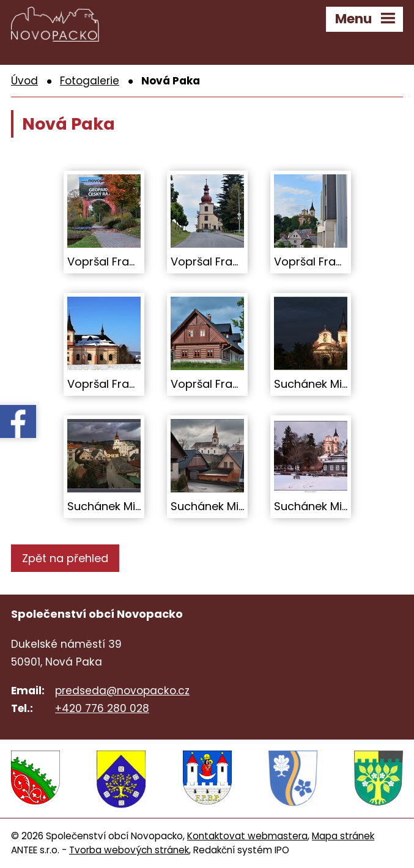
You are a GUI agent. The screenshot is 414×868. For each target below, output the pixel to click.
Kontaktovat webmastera (247, 835)
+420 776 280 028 (102, 708)
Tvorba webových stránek (129, 849)
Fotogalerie (90, 81)
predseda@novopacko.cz (122, 691)
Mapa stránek (343, 835)
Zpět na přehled (65, 558)
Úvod (24, 81)
